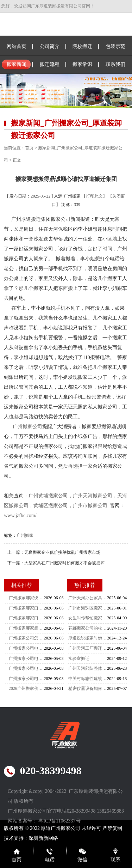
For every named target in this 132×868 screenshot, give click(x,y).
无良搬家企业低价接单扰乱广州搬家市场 (62, 552)
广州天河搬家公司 (93, 496)
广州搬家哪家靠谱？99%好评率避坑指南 (26, 628)
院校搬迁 (82, 46)
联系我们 (115, 64)
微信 (82, 860)
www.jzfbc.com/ (20, 515)
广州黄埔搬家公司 (48, 496)
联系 (115, 860)
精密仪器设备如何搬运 (88, 688)
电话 (50, 860)
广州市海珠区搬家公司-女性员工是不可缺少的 (88, 608)
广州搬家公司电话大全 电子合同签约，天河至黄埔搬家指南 (26, 679)
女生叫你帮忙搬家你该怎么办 (88, 618)
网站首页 (17, 46)
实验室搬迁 (79, 658)
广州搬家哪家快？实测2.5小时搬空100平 (26, 598)
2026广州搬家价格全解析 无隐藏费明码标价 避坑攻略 (26, 688)
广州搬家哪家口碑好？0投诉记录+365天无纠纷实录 (26, 618)
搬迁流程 (50, 64)
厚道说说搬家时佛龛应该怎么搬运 (88, 638)
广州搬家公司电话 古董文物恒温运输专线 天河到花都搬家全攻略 (26, 648)
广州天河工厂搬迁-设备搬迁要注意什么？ (88, 648)
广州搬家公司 (27, 427)
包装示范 (115, 46)
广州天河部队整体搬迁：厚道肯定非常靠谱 (88, 668)
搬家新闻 (17, 64)
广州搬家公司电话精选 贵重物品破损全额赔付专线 (26, 668)
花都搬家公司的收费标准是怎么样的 (88, 628)
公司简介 (50, 46)
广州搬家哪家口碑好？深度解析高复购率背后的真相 (26, 608)
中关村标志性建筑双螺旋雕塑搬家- (88, 679)
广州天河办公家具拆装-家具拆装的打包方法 (88, 598)
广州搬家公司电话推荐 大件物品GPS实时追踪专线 (26, 658)
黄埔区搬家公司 (51, 506)
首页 (29, 148)
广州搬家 (25, 535)
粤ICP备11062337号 (59, 821)
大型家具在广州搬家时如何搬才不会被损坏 (64, 563)
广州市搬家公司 (90, 506)
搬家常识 (82, 64)
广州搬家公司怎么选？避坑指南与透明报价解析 (26, 638)
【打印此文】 (94, 196)
